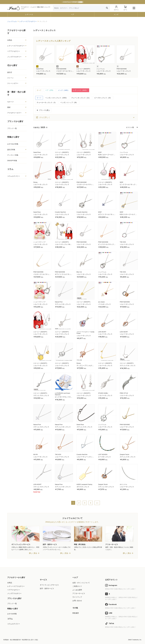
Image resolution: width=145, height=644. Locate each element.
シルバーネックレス (43, 71)
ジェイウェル (101, 69)
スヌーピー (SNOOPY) (83, 69)
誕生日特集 (11, 150)
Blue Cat (79, 272)
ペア (73, 14)
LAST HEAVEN (103, 455)
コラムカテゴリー (14, 176)
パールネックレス (104, 304)
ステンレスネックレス (63, 304)
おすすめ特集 (12, 614)
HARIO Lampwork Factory (84, 484)
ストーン (10, 78)
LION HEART (102, 332)
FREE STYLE (124, 393)
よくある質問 (77, 590)
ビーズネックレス (104, 457)
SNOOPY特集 (12, 161)
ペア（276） (50, 90)
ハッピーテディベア (39, 242)
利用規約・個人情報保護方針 (12, 640)
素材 (9, 107)
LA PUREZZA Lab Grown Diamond (63, 394)
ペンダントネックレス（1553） (56, 98)
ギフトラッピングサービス (49, 585)
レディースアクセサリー (16, 46)
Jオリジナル (123, 484)
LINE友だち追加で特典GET (72, 2)
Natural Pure (59, 302)
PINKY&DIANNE (61, 69)
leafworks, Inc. (137, 640)
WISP (100, 152)
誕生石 (10, 72)
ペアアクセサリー (14, 51)
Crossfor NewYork (60, 212)
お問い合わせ (77, 601)
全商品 (10, 40)
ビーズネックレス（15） (103, 98)
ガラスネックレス (83, 487)
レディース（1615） (80, 90)
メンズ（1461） (64, 90)
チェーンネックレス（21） (81, 98)
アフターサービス (79, 593)
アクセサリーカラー (14, 113)
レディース (29, 14)
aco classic (101, 302)
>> (97, 503)
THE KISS (123, 242)
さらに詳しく (43, 117)
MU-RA (36, 455)
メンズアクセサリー (14, 57)
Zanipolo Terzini (124, 455)
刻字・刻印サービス (47, 589)
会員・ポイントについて (81, 583)
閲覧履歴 (76, 613)
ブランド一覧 (12, 128)
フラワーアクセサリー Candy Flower (85, 333)
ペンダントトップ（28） (69, 102)
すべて (39, 90)
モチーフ (10, 102)
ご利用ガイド (77, 586)
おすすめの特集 (13, 144)
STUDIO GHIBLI (103, 393)
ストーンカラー (13, 83)
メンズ (116, 14)
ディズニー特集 (13, 155)
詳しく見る (33, 553)
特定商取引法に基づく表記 (30, 640)
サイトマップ (77, 597)
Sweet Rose (40, 69)
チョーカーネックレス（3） (47, 102)
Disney (35, 182)
